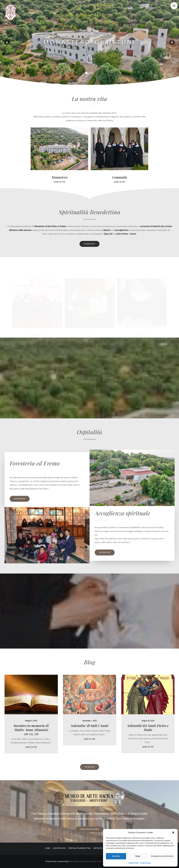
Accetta (116, 856)
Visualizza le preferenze (162, 856)
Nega (138, 856)
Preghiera (37, 335)
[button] (173, 833)
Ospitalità (98, 848)
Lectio (90, 335)
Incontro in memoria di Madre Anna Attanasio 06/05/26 (31, 716)
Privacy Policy (146, 863)
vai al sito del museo (89, 829)
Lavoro (142, 335)
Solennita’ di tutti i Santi (90, 712)
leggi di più (31, 734)
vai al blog (90, 767)
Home (48, 848)
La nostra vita (59, 848)
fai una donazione (146, 384)
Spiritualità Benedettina (79, 848)
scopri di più (89, 244)
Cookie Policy (134, 863)
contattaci (33, 384)
